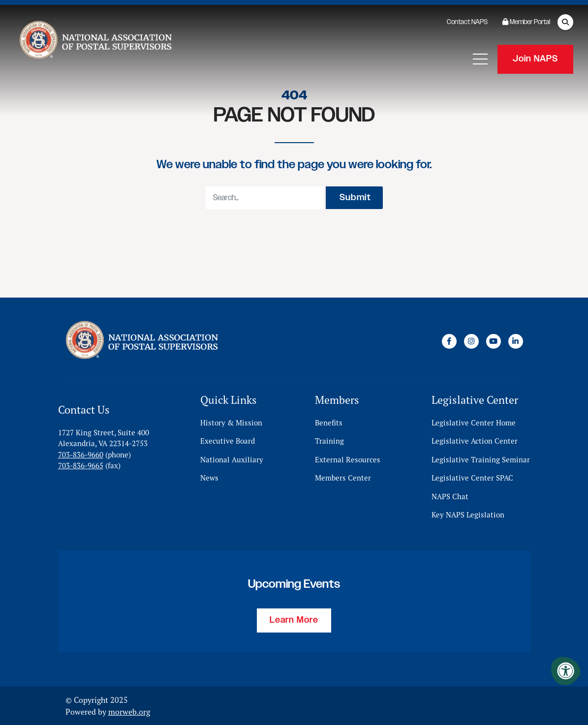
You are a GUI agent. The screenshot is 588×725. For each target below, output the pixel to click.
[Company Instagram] (471, 341)
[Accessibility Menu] (566, 671)
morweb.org (129, 712)
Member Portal (526, 22)
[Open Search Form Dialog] (565, 22)
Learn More (294, 620)
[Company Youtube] (494, 341)
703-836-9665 (81, 466)
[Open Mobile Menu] (480, 59)
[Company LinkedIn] (516, 341)
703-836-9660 (81, 454)
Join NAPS (535, 59)
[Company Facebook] (449, 341)
